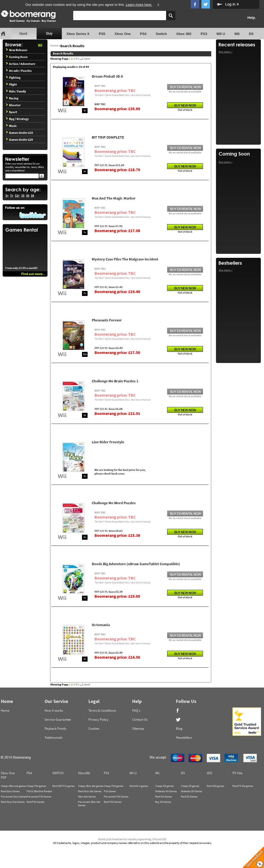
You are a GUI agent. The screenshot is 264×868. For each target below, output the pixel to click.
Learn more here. (139, 5)
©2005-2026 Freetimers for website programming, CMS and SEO (132, 839)
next (87, 59)
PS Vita (237, 773)
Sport (12, 112)
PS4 (143, 34)
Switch (161, 34)
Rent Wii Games (164, 797)
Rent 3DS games (215, 786)
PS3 (204, 34)
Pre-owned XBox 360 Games (89, 804)
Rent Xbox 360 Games (90, 791)
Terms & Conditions (102, 710)
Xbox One (123, 34)
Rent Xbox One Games (13, 802)
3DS (209, 773)
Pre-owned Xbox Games (14, 797)
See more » (226, 52)
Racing (12, 98)
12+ (17, 195)
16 (28, 195)
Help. (252, 18)
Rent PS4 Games (35, 802)
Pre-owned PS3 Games (116, 797)
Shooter (13, 105)
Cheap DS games (190, 786)
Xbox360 (84, 773)
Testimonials (53, 738)
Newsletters (184, 738)
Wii (40, 45)
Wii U (133, 773)
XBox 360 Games (87, 797)
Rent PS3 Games (113, 802)
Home (54, 45)
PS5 (102, 34)
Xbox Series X (78, 34)
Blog (179, 728)
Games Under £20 (19, 139)
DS (251, 34)
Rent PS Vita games (243, 786)
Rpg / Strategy (17, 119)
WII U (221, 34)
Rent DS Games (189, 797)
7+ (12, 195)
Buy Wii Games (163, 802)
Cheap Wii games (165, 786)
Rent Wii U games (139, 786)
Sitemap (138, 728)
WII (237, 34)
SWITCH (58, 773)
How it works (54, 710)
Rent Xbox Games (10, 791)
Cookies (94, 728)
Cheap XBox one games (13, 786)
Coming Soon (17, 57)
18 (32, 195)
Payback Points (55, 728)
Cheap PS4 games (36, 786)
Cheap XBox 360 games (91, 786)
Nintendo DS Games (192, 791)
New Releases (17, 50)
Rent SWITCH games (63, 786)
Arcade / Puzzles (19, 71)
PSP (4, 778)
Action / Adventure (21, 64)
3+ (7, 195)
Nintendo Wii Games (166, 791)
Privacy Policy (98, 719)
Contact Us (140, 719)
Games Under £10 (19, 133)
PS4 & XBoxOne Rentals (39, 791)
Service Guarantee (58, 719)
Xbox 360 (184, 34)
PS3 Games (110, 791)
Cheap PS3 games (114, 786)
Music (11, 126)
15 (23, 195)
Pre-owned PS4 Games (39, 797)
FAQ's (136, 710)
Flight (11, 84)
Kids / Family (16, 91)
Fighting (13, 77)
